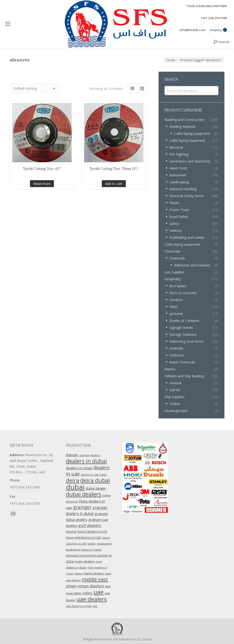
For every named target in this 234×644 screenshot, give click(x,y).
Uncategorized (176, 411)
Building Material (182, 127)
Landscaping (179, 182)
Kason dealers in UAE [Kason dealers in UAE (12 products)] (92, 532)
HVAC (174, 307)
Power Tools (179, 210)
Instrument (178, 175)
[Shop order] (34, 88)
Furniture (176, 300)
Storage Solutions (183, 334)
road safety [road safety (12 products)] (74, 593)
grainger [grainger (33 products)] (82, 507)
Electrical (176, 147)
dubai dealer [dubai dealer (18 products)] (96, 488)
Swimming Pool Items (186, 341)
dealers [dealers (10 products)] (95, 455)
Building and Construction (184, 120)
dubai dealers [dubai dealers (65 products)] (84, 494)
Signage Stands (181, 327)
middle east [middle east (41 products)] (95, 579)
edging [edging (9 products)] (106, 495)
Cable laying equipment (192, 133)
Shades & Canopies (184, 321)
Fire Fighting (179, 154)
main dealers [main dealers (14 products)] (85, 561)
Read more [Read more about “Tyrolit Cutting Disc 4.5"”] (42, 197)
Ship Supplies (175, 397)
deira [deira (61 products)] (73, 480)
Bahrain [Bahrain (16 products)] (72, 455)
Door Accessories (183, 293)
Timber (175, 404)
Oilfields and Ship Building (184, 376)
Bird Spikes (178, 286)
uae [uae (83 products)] (98, 592)
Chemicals (172, 251)
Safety (174, 224)
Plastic (174, 203)
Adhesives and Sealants (192, 265)
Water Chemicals (182, 362)
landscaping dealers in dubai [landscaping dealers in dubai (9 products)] (84, 550)
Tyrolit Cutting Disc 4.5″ (42, 182)
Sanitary (176, 230)
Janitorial (176, 314)
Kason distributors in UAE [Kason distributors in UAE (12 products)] (84, 538)
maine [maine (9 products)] (78, 574)
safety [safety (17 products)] (88, 593)
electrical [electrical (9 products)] (72, 502)
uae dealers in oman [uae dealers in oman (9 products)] (79, 606)
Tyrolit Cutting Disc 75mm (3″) (114, 196)
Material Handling (183, 189)
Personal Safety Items (186, 196)
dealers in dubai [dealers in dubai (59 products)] (86, 461)
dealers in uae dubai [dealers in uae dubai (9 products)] (94, 475)
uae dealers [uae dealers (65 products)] (92, 599)
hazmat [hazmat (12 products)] (71, 532)
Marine (170, 369)
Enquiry (218, 30)
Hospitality (173, 279)
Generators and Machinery (190, 161)
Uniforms (177, 355)
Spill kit (175, 390)
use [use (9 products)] (95, 606)
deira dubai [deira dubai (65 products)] (95, 480)
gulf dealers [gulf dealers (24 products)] (90, 525)
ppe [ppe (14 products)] (108, 586)
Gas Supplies (174, 272)
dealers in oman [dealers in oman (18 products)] (79, 468)
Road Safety (179, 217)
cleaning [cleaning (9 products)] (84, 455)
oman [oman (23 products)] (71, 586)
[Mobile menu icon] (8, 24)
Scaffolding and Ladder (187, 237)
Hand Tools (178, 168)
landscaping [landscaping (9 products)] (104, 544)
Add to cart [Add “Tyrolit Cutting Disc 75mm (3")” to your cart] (114, 211)
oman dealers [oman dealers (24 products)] (91, 586)
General (175, 383)
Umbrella (176, 348)
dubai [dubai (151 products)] (75, 487)
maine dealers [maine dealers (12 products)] (94, 573)
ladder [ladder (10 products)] (92, 544)
